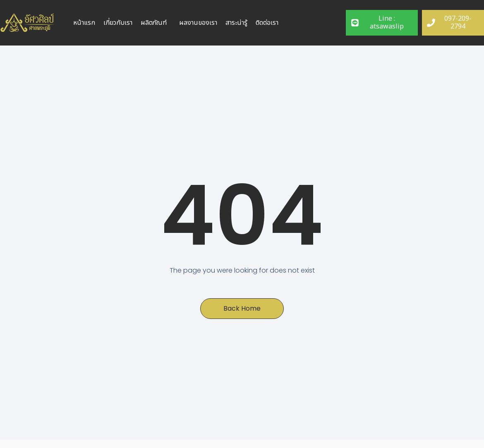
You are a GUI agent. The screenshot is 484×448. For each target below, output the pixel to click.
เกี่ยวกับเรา (118, 23)
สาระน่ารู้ (236, 23)
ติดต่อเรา (267, 23)
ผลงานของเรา (198, 23)
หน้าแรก (84, 23)
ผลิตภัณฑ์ (154, 23)
